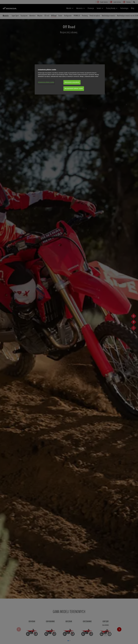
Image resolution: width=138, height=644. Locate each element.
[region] (70, 79)
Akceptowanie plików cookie (74, 88)
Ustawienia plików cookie (46, 82)
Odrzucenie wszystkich (72, 82)
